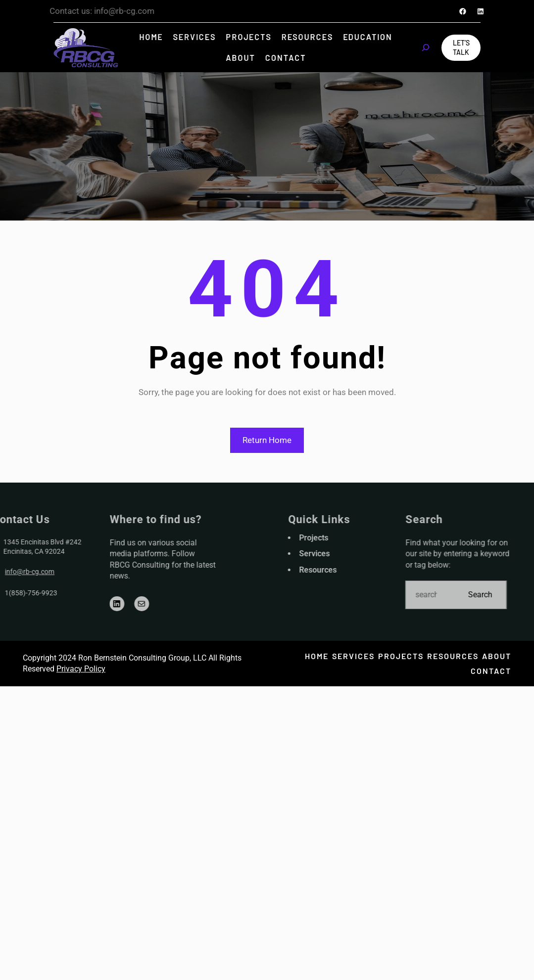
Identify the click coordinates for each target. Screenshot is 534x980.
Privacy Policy (81, 669)
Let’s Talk (461, 48)
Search (504, 595)
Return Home (267, 440)
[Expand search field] (426, 47)
